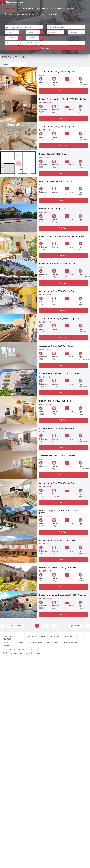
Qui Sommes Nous (10, 653)
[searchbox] (24, 27)
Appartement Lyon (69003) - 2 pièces (57, 456)
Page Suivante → (76, 626)
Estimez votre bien (26, 8)
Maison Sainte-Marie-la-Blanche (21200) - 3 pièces (63, 99)
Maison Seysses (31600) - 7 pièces (56, 181)
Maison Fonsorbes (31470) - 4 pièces (57, 401)
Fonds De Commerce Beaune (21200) (57, 264)
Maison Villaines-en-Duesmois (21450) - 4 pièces (62, 595)
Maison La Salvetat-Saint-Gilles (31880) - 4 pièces (63, 236)
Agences (41, 14)
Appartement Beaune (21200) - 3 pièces (58, 540)
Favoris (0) (52, 14)
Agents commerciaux (24, 14)
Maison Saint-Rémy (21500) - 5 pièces (57, 568)
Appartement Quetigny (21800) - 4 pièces (59, 319)
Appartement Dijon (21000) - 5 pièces (57, 428)
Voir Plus (64, 91)
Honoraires (71, 8)
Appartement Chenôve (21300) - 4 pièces (59, 373)
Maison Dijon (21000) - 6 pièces (54, 154)
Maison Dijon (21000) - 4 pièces (54, 209)
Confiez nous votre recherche (50, 8)
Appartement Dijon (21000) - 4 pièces (57, 346)
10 (55, 626)
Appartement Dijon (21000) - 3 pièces (57, 127)
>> (87, 626)
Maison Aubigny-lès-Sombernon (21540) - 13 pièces (61, 512)
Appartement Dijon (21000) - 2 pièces (57, 72)
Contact (8, 14)
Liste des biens (24, 653)
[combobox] (24, 27)
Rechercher (10, 8)
